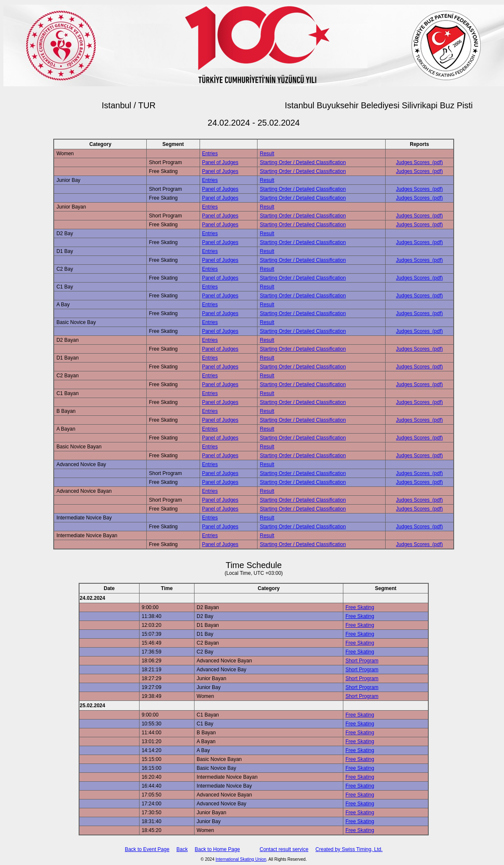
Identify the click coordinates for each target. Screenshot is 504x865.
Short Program (362, 661)
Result (267, 154)
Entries (210, 154)
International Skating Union (241, 859)
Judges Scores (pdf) (420, 162)
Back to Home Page (218, 849)
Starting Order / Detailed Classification (303, 162)
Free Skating (360, 607)
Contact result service (284, 849)
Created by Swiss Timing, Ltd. (349, 849)
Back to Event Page (147, 849)
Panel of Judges (220, 162)
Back (182, 849)
